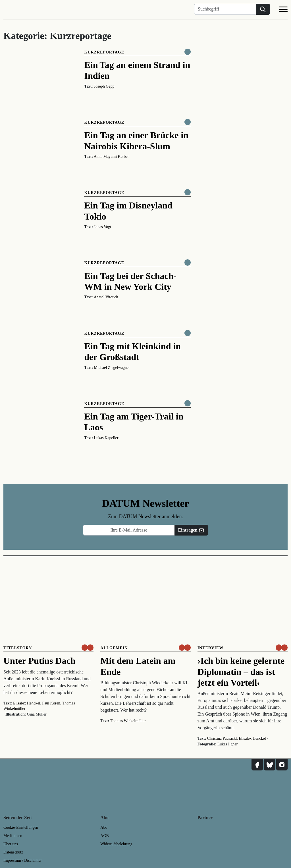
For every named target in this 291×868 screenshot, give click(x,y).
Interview (211, 648)
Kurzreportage (104, 52)
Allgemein (114, 648)
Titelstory (18, 648)
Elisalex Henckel (27, 703)
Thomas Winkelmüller (128, 721)
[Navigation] (283, 10)
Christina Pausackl (222, 738)
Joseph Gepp (104, 86)
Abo (104, 827)
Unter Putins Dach (40, 661)
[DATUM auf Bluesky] (270, 765)
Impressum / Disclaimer (23, 860)
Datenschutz (13, 852)
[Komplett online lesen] (188, 52)
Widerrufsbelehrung (116, 844)
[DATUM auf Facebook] (257, 765)
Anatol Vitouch (106, 297)
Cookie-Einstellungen (21, 827)
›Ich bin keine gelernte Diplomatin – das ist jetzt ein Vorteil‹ (241, 672)
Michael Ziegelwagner (112, 368)
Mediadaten (13, 836)
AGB (105, 836)
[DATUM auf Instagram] (282, 765)
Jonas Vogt (103, 227)
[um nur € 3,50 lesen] (88, 648)
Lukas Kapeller (106, 438)
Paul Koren (51, 703)
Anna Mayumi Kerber (111, 157)
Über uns (11, 844)
